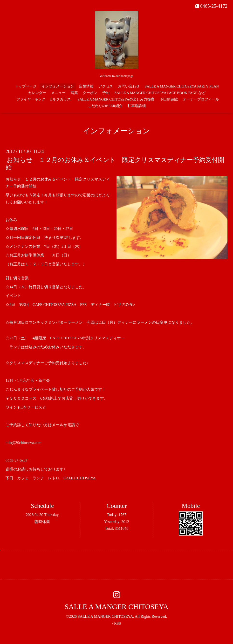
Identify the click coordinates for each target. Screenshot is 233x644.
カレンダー (37, 93)
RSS (117, 623)
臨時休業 (42, 522)
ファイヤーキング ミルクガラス (45, 99)
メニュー (58, 93)
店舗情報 (86, 86)
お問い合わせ (129, 86)
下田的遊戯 (169, 99)
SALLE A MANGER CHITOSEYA (116, 607)
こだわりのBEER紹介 (105, 106)
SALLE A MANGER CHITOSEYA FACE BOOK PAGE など (160, 93)
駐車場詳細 (137, 106)
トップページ (26, 86)
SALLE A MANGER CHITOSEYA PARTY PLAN (182, 86)
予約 (106, 93)
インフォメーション (58, 86)
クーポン (90, 93)
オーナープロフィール (201, 99)
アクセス (106, 86)
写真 (74, 93)
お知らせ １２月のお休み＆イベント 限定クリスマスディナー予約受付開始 (115, 164)
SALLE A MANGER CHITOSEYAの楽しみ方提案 (116, 99)
